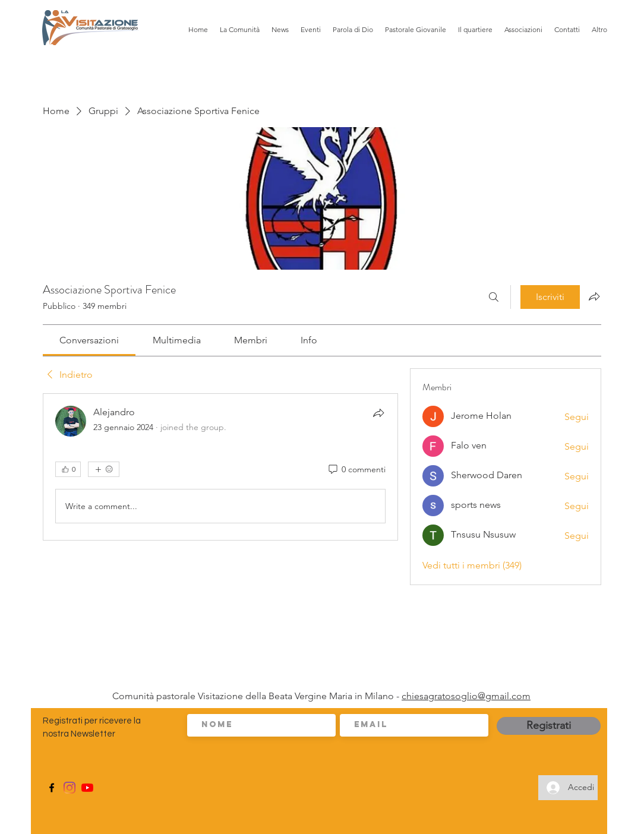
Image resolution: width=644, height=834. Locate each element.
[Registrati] (549, 726)
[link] (89, 340)
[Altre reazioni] (104, 469)
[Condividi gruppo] (594, 296)
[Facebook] (52, 788)
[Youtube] (87, 788)
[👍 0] (68, 469)
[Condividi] (378, 413)
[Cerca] (494, 297)
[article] (220, 467)
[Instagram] (70, 788)
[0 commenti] (356, 470)
